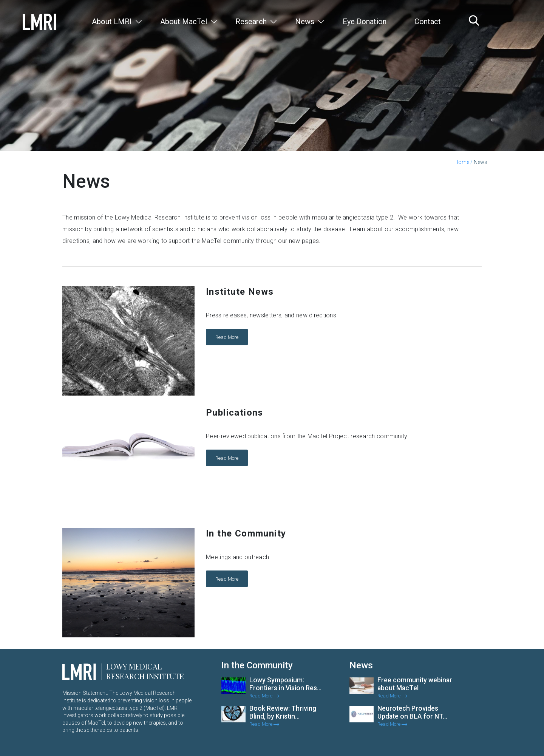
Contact (428, 22)
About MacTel (184, 22)
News (305, 22)
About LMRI (112, 22)
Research (251, 22)
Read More (227, 337)
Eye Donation (365, 22)
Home (462, 162)
